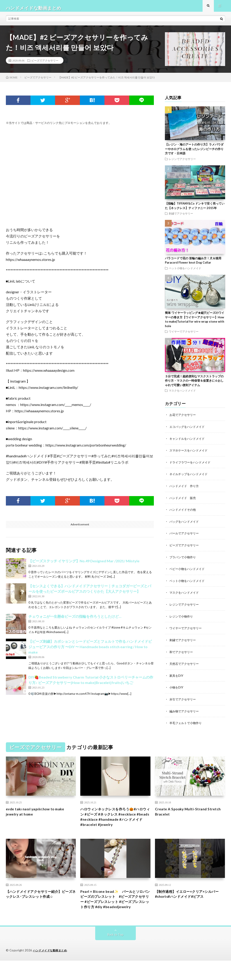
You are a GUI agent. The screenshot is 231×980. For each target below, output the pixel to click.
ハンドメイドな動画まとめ (51, 970)
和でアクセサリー (182, 653)
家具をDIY (177, 677)
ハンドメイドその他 (184, 513)
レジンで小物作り (182, 618)
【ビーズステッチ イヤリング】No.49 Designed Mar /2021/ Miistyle (84, 565)
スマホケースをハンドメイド (190, 454)
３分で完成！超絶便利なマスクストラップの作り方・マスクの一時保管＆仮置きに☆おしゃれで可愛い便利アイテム (194, 385)
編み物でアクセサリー (185, 712)
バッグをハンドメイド (185, 524)
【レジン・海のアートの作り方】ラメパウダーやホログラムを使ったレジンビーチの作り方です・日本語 (194, 153)
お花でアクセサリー (184, 419)
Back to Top (115, 954)
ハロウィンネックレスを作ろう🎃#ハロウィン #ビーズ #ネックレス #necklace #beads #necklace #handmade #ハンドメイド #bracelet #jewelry (115, 822)
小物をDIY (177, 688)
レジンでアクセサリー (182, 163)
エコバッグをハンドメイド (188, 431)
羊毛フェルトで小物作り (187, 724)
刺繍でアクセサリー (181, 218)
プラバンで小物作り (184, 560)
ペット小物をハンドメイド (185, 272)
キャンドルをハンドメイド (188, 442)
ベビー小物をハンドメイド (188, 571)
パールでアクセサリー (185, 536)
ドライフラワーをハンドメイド (192, 466)
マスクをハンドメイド (182, 395)
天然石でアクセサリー (185, 665)
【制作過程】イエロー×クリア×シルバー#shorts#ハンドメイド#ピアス (189, 905)
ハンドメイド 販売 (184, 501)
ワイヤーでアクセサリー (184, 336)
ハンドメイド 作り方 (185, 489)
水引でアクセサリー (184, 700)
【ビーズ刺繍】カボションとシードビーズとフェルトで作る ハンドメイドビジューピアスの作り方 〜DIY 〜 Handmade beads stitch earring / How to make (90, 651)
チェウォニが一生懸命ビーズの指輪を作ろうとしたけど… (75, 621)
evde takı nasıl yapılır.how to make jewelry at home (39, 813)
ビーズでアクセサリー (45, 64)
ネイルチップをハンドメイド (190, 477)
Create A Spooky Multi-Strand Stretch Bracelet (185, 813)
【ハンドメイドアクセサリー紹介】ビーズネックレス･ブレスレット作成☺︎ (40, 908)
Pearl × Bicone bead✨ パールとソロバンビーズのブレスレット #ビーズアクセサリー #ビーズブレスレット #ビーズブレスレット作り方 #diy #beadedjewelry (115, 914)
